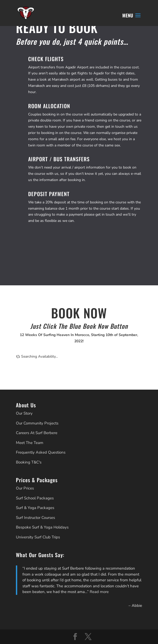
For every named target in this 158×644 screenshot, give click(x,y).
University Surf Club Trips (38, 537)
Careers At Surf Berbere (37, 433)
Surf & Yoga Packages (35, 508)
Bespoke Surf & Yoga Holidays (42, 527)
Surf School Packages (35, 498)
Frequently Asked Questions (41, 452)
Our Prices (25, 488)
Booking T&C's (29, 462)
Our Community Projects (37, 423)
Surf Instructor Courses (35, 518)
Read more (99, 592)
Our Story (24, 413)
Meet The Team (30, 443)
